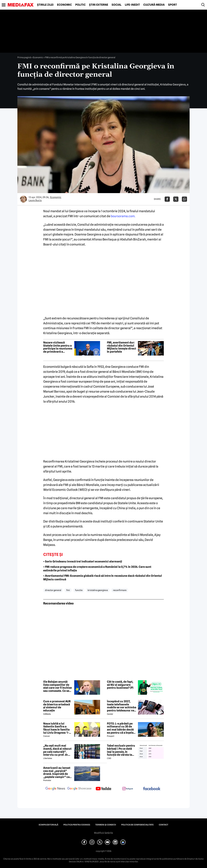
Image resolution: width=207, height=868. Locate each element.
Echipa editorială (48, 825)
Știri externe (99, 5)
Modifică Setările (104, 833)
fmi (68, 590)
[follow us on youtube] (104, 789)
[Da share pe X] (176, 199)
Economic (64, 5)
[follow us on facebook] (152, 789)
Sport (172, 5)
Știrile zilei (45, 5)
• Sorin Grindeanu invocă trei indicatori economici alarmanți (83, 561)
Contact (164, 825)
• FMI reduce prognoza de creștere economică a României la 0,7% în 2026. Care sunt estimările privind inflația (97, 569)
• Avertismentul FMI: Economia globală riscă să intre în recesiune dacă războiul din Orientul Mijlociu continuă (103, 578)
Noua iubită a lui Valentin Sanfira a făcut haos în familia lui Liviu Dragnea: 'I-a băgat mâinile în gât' (57, 728)
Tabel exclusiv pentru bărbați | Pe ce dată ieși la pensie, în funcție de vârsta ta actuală (121, 750)
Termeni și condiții (106, 825)
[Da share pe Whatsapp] (184, 199)
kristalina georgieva (98, 590)
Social (117, 5)
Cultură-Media (154, 5)
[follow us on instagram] (128, 789)
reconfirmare (120, 590)
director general (53, 590)
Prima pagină (24, 57)
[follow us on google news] (55, 789)
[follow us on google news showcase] (79, 789)
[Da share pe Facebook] (167, 199)
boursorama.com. (123, 216)
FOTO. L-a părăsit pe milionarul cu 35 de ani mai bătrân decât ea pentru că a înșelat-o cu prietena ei (121, 728)
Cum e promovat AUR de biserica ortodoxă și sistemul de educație (57, 706)
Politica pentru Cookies (77, 825)
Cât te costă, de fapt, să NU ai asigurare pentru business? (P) (120, 685)
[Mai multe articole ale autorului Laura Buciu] (23, 199)
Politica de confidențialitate (137, 825)
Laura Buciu (35, 200)
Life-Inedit (132, 5)
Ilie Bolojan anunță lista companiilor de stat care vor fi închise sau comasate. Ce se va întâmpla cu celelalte (58, 686)
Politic (80, 5)
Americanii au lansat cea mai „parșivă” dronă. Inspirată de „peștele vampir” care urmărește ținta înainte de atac (58, 772)
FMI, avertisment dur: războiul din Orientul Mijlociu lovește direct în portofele (121, 347)
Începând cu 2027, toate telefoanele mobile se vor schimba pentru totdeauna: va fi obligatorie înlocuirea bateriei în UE (122, 706)
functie (79, 590)
